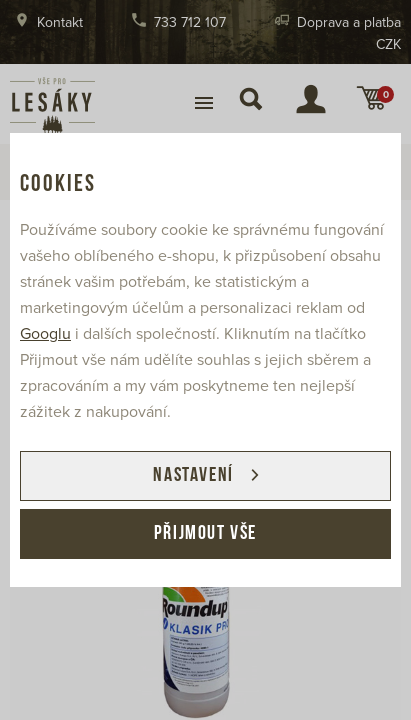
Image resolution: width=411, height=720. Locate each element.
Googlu (45, 334)
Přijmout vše (205, 534)
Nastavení (193, 476)
